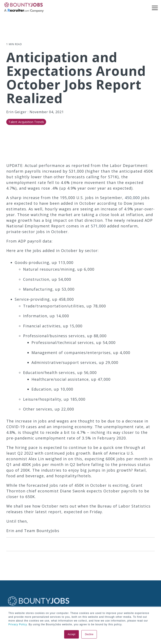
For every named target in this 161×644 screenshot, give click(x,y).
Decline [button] (89, 634)
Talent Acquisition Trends (26, 122)
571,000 (98, 226)
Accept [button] (72, 634)
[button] (155, 8)
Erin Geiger (17, 112)
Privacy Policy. (18, 624)
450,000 (132, 198)
